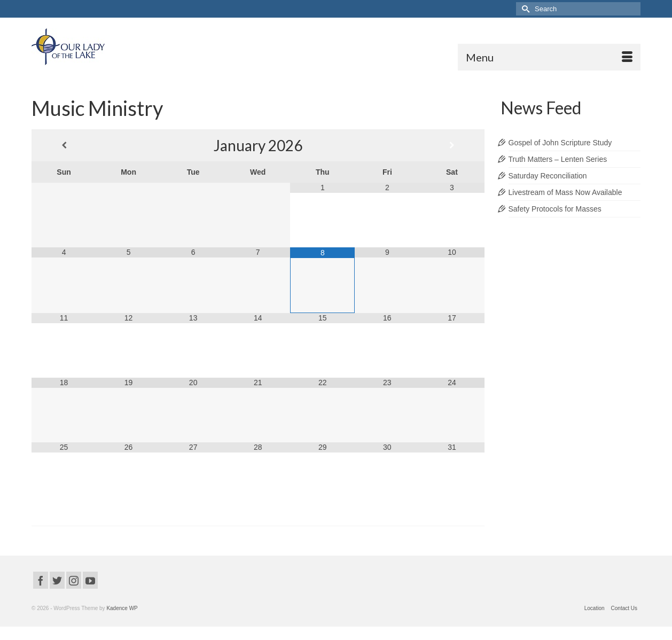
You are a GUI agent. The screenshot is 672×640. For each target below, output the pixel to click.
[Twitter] (57, 580)
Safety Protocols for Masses (555, 209)
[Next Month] (452, 145)
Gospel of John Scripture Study (560, 143)
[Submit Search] (524, 9)
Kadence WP (122, 608)
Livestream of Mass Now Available (565, 192)
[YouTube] (90, 580)
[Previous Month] (64, 145)
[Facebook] (41, 580)
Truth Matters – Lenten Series (558, 159)
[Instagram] (74, 580)
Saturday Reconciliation (548, 176)
